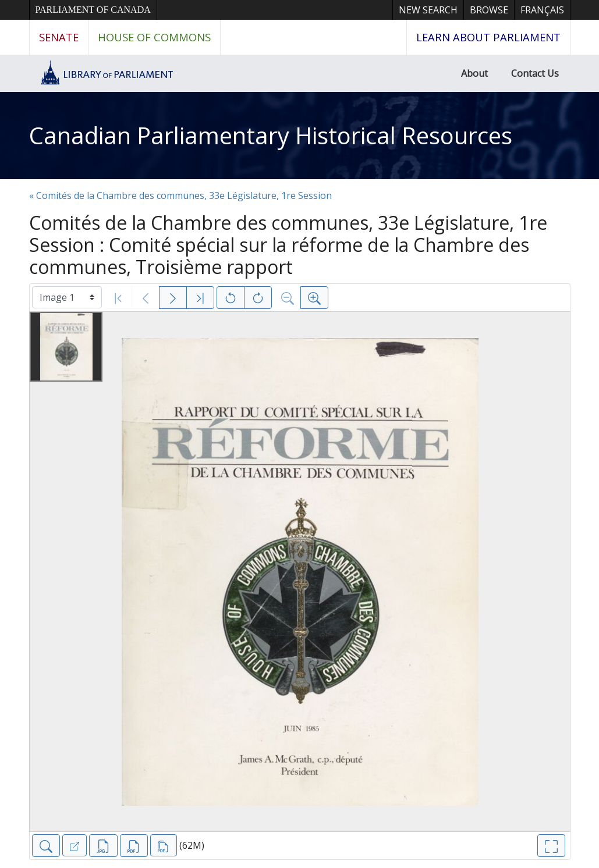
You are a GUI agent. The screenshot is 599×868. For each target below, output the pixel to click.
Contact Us (535, 73)
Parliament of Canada (93, 10)
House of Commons (154, 37)
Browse (489, 10)
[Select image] (67, 297)
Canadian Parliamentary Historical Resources (271, 135)
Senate (59, 37)
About (474, 73)
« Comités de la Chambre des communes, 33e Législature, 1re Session (180, 195)
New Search (428, 10)
